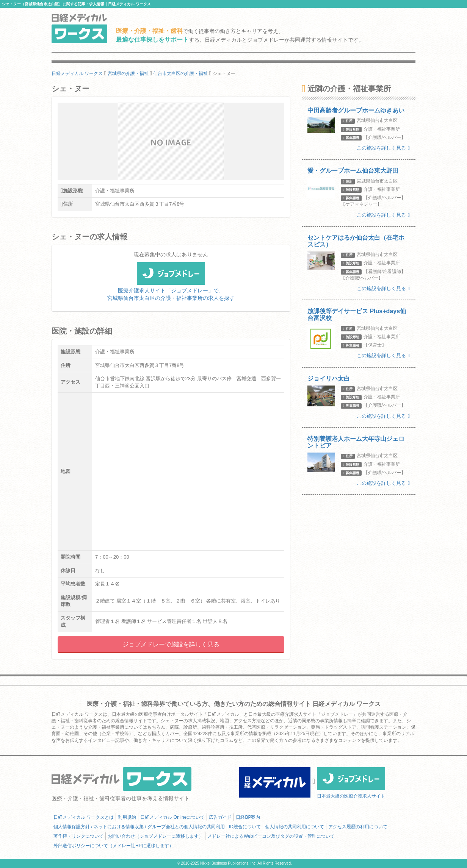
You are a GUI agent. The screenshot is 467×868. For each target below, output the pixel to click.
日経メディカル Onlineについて (172, 817)
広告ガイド (220, 817)
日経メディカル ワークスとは (84, 817)
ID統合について (245, 827)
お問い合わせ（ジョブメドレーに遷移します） (155, 836)
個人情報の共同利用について (295, 827)
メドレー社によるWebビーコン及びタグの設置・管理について (271, 836)
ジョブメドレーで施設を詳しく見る (171, 644)
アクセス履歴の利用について (358, 827)
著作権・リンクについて (78, 836)
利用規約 (127, 817)
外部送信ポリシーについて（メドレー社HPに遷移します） (114, 846)
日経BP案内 (248, 817)
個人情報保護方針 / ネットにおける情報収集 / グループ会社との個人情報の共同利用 (139, 827)
